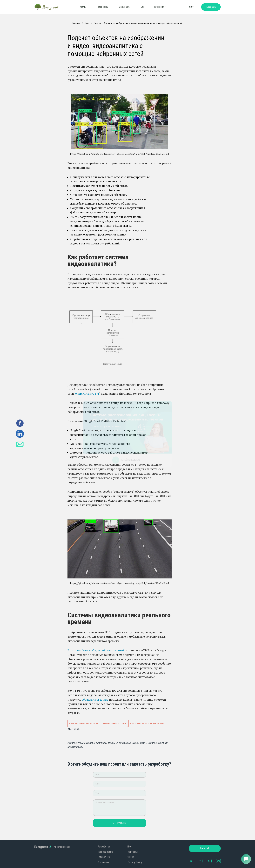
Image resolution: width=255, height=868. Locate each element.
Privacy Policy (135, 862)
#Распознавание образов (147, 724)
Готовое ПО (103, 7)
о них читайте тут (87, 394)
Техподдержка (105, 852)
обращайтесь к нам (95, 700)
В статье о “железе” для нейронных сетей (96, 650)
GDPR (131, 857)
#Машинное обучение (84, 724)
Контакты (133, 852)
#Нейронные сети (114, 724)
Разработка (104, 847)
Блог (143, 7)
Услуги (84, 7)
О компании (104, 862)
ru (191, 7)
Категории (160, 7)
